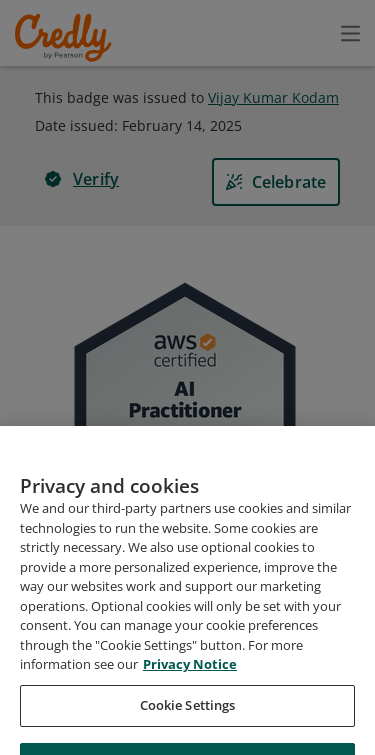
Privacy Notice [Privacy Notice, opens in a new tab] (190, 718)
